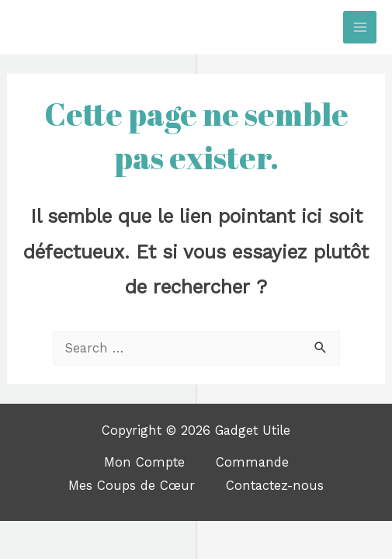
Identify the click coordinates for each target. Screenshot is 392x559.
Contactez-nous (275, 486)
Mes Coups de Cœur (132, 486)
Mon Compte (144, 462)
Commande (252, 462)
